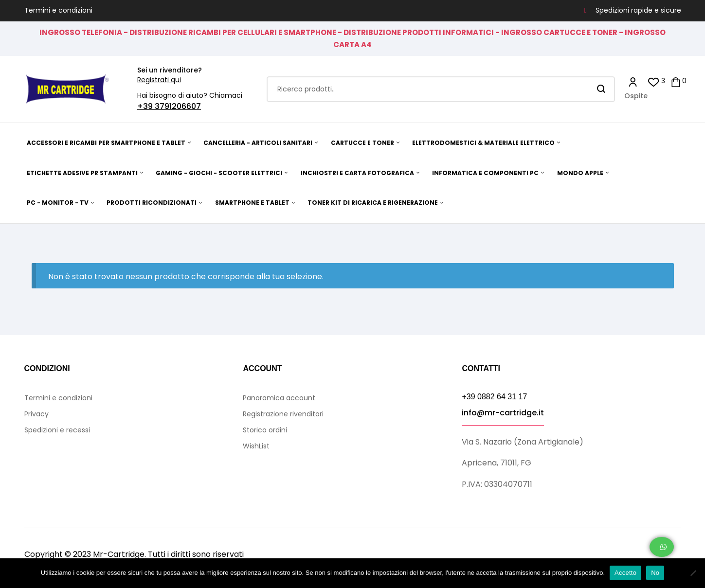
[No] (693, 573)
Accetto (625, 573)
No (655, 573)
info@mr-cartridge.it (503, 413)
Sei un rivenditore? (170, 70)
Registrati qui (159, 80)
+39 (146, 106)
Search (602, 89)
